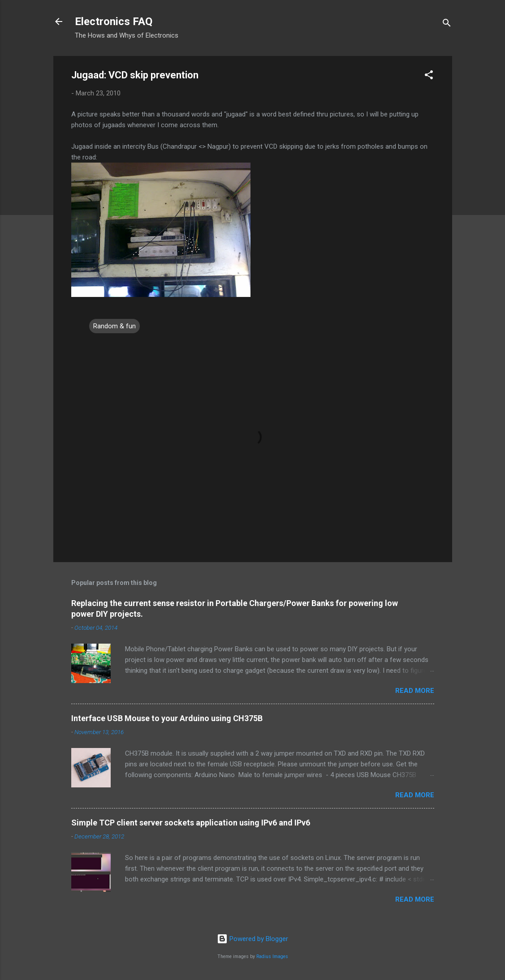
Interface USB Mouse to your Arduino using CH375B (167, 718)
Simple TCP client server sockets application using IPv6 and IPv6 (191, 823)
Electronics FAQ (114, 21)
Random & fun (114, 326)
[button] (429, 76)
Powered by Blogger (252, 939)
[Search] (447, 24)
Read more (415, 691)
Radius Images (272, 956)
